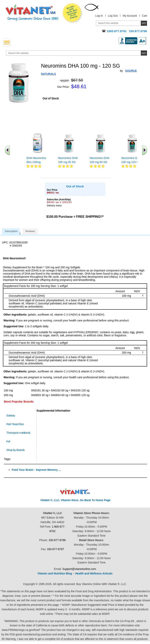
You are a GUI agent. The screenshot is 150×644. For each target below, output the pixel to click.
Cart (145, 16)
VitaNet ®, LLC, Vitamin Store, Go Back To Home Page (75, 500)
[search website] (77, 53)
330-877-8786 (57, 540)
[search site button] (144, 53)
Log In (99, 16)
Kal (8, 441)
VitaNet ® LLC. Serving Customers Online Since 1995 (32, 13)
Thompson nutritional (18, 433)
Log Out (113, 16)
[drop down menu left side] (7, 43)
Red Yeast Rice (15, 424)
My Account (130, 16)
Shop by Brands (16, 450)
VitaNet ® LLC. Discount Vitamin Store (75, 491)
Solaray (11, 415)
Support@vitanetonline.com (79, 569)
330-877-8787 (56, 549)
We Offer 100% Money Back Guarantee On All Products (72, 13)
